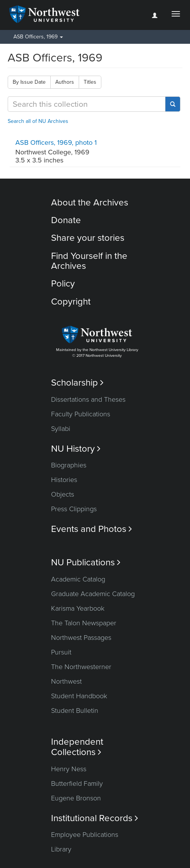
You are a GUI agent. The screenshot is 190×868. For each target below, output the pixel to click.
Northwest (66, 681)
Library (61, 849)
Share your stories (88, 238)
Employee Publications (85, 835)
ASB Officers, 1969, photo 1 (56, 142)
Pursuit (61, 652)
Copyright (71, 302)
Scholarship (77, 383)
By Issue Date (29, 82)
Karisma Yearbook (78, 608)
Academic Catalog (78, 579)
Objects (63, 494)
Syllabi (61, 429)
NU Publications (86, 562)
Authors (65, 82)
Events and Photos (92, 529)
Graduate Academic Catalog (93, 594)
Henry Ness (69, 769)
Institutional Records (95, 818)
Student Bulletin (75, 711)
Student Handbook (79, 696)
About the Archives (90, 203)
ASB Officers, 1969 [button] (38, 37)
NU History (76, 449)
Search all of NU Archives (38, 121)
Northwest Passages (81, 638)
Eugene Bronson (76, 798)
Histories (64, 480)
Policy (63, 284)
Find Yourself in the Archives (89, 261)
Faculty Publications (81, 414)
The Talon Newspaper (84, 623)
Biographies (69, 465)
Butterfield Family (77, 784)
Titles (90, 82)
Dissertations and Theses (88, 399)
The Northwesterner (81, 667)
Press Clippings (74, 509)
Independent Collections (77, 747)
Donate (66, 220)
